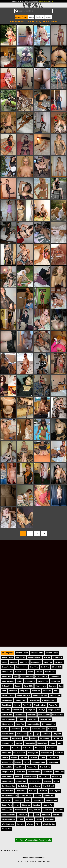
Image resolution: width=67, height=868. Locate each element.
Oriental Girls (53, 757)
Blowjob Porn (7, 672)
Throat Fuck (22, 815)
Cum (61, 686)
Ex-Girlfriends (34, 700)
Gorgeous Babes (9, 719)
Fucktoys (41, 710)
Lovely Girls (57, 738)
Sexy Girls (43, 791)
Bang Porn (48, 662)
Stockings (26, 805)
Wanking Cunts (8, 824)
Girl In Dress (20, 715)
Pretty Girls (20, 772)
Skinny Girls (49, 795)
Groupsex (22, 719)
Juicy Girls (46, 734)
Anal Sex (47, 657)
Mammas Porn (8, 743)
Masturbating (30, 743)
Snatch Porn (7, 805)
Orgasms (34, 757)
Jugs (37, 734)
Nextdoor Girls (47, 753)
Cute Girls (36, 691)
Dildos (56, 691)
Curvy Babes (25, 691)
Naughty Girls (33, 753)
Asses (5, 662)
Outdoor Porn (7, 762)
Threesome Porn (9, 815)
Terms (20, 861)
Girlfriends (32, 715)
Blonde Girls (57, 667)
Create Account (44, 1)
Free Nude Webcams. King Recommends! (33, 840)
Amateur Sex (21, 657)
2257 (26, 861)
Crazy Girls (28, 686)
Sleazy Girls (7, 800)
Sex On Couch (8, 791)
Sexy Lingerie (55, 791)
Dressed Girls (55, 695)
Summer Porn (21, 810)
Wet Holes (21, 824)
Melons (52, 743)
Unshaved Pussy (9, 819)
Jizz (31, 734)
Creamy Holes (41, 686)
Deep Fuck (47, 691)
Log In (53, 1)
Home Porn (20, 724)
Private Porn (47, 772)
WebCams (39, 17)
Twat (37, 815)
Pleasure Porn (32, 767)
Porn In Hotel (45, 767)
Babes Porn (24, 662)
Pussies (18, 776)
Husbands (52, 729)
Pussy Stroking (30, 776)
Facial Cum (6, 705)
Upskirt (21, 819)
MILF (60, 743)
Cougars (18, 686)
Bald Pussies (36, 662)
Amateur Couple (22, 653)
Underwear (46, 815)
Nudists (5, 757)
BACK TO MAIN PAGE (10, 851)
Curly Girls (13, 691)
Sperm (17, 805)
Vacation (30, 819)
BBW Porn (59, 662)
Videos (31, 17)
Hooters (5, 729)
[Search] (33, 11)
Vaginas (39, 819)
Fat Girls (17, 705)
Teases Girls (47, 810)
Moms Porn (16, 748)
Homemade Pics (33, 724)
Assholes (13, 662)
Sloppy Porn (19, 800)
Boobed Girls (20, 672)
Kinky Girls (57, 734)
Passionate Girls (38, 762)
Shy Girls (38, 795)
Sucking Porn (7, 810)
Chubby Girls (30, 681)
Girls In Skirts (58, 715)
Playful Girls (19, 767)
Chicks (19, 681)
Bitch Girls (34, 667)
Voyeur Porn (49, 819)
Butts (16, 676)
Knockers (6, 738)
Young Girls (7, 829)
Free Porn (6, 710)
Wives (38, 824)
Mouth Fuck (40, 748)
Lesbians (34, 738)
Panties (18, 762)
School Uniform (35, 781)
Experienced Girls (49, 700)
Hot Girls (26, 729)
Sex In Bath (22, 786)
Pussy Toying (44, 776)
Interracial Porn (8, 734)
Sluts (28, 800)
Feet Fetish (27, 705)
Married (19, 743)
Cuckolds (53, 686)
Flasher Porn (54, 705)
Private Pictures (34, 772)
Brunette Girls (50, 672)
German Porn (7, 715)
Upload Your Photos (30, 858)
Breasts (39, 672)
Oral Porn (24, 757)
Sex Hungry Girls (9, 786)
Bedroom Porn (21, 667)
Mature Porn (42, 743)
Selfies (56, 781)
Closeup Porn (43, 681)
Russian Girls (21, 781)
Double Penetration (40, 695)
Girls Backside (44, 715)
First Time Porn (40, 705)
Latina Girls (17, 738)
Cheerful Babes (8, 681)
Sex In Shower (35, 786)
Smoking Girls (51, 800)
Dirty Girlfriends (8, 695)
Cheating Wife (55, 676)
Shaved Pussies (26, 795)
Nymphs (14, 757)
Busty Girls (6, 676)
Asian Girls (58, 657)
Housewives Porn (39, 729)
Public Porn (59, 772)
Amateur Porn (7, 657)
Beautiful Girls (8, 667)
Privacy (33, 861)
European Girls (20, 700)
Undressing (57, 815)
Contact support (44, 861)
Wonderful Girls (49, 824)
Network (48, 17)
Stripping (36, 805)
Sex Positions (21, 791)
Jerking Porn (22, 734)
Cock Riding (56, 681)
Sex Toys (33, 791)
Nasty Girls (6, 753)
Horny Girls (15, 729)
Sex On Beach (49, 786)
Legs (26, 738)
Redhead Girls (8, 781)
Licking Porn (45, 738)
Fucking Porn (30, 710)
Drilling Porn (7, 700)
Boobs (31, 672)
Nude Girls (59, 753)
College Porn (7, 686)
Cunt (4, 691)
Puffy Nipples (7, 776)
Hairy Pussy (33, 719)
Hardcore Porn (46, 719)
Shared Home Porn (9, 795)
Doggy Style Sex (23, 695)
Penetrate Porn (53, 762)
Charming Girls (41, 676)
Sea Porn (47, 781)
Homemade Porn (49, 724)
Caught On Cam (27, 676)
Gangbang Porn (54, 710)
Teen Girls (59, 810)
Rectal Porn (56, 776)
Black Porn (45, 667)
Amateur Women (35, 657)
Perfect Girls (7, 767)
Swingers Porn (34, 810)
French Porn (17, 710)
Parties (27, 762)
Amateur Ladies (37, 653)
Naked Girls (52, 748)
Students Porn (48, 805)
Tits (31, 815)
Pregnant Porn (8, 772)
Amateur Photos (21, 17)
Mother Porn (28, 748)
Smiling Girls (38, 800)
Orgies (42, 757)
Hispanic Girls (8, 724)
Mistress (5, 748)
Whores (30, 824)
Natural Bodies (19, 753)
